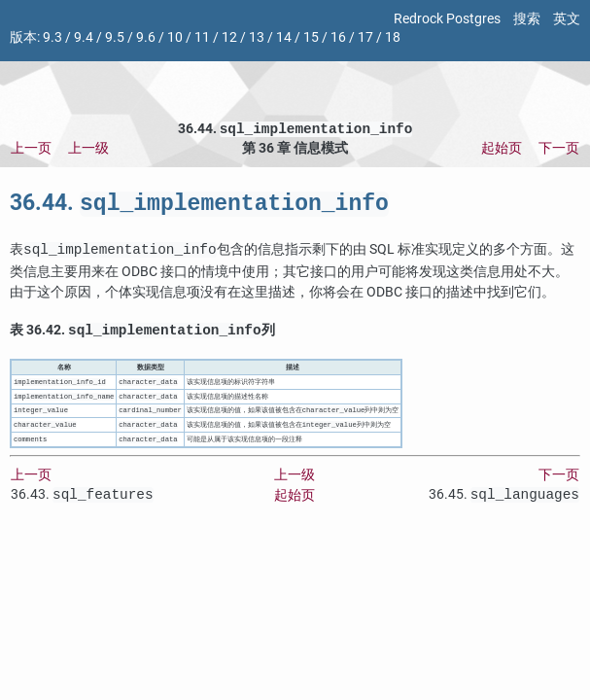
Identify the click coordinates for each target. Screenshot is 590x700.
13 (257, 37)
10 (175, 37)
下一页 (559, 150)
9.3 (52, 37)
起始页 (502, 150)
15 (311, 37)
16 (338, 37)
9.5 (115, 37)
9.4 (84, 37)
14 (284, 37)
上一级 (88, 150)
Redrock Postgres (447, 19)
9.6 (146, 37)
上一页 (31, 150)
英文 (567, 19)
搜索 (527, 19)
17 (365, 37)
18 (393, 37)
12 (229, 37)
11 (202, 37)
